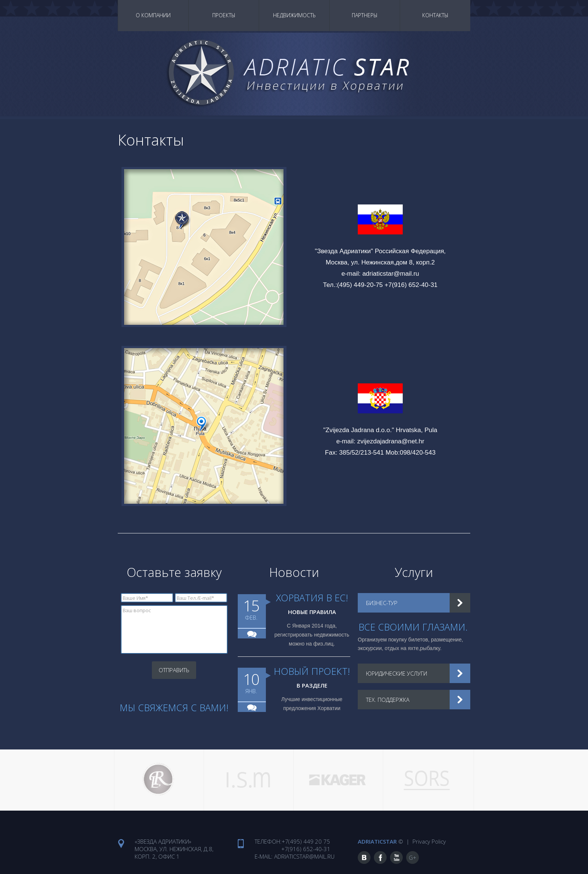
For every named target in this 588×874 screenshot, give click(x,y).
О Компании (153, 15)
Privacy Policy (428, 840)
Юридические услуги (397, 673)
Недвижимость (294, 15)
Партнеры (365, 15)
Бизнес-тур (382, 603)
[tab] (414, 603)
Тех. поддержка (389, 700)
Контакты (435, 15)
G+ (412, 856)
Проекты (224, 15)
